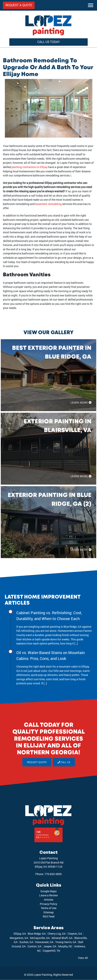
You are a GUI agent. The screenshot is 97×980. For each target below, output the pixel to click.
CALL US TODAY (49, 42)
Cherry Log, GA (57, 934)
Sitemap (48, 912)
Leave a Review (49, 895)
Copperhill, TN (51, 951)
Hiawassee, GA (44, 942)
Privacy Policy (48, 904)
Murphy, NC (65, 946)
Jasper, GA (50, 946)
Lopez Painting (43, 975)
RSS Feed (49, 916)
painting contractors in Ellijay (30, 167)
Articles (49, 900)
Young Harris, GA (66, 942)
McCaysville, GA (40, 938)
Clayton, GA (75, 934)
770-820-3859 (53, 874)
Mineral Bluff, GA (62, 938)
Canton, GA (35, 946)
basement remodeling (48, 204)
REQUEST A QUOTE (19, 5)
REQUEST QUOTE (37, 762)
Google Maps (48, 891)
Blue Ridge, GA (37, 934)
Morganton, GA (19, 938)
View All (83, 958)
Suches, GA (26, 942)
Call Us (64, 762)
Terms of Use (49, 908)
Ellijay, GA (20, 934)
